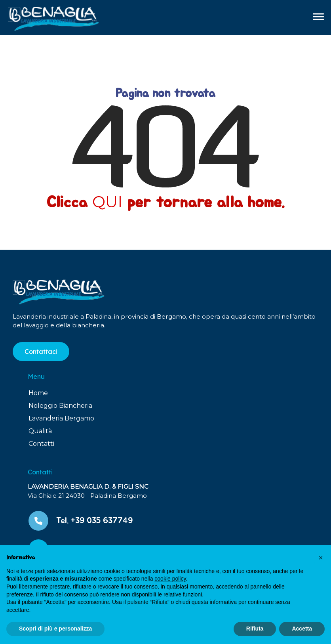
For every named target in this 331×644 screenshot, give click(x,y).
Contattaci (41, 352)
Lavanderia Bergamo (61, 418)
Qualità (40, 431)
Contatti (41, 444)
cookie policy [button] (170, 579)
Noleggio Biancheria (60, 406)
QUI (107, 202)
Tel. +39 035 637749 (94, 521)
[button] (321, 558)
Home (38, 393)
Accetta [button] (302, 629)
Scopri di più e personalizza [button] (55, 629)
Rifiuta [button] (255, 629)
